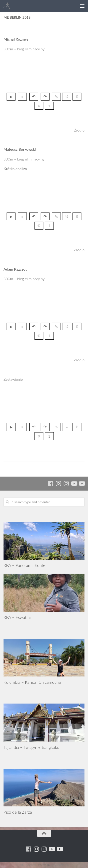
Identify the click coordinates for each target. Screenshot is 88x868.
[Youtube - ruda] (74, 483)
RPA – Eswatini (17, 617)
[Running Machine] (51, 483)
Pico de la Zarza (18, 812)
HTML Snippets (27, 865)
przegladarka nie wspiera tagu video (44, 73)
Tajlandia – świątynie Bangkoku (31, 747)
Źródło (79, 130)
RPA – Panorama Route (24, 565)
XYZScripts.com (61, 865)
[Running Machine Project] (66, 483)
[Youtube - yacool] (82, 483)
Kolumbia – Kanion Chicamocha (32, 682)
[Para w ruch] (58, 483)
